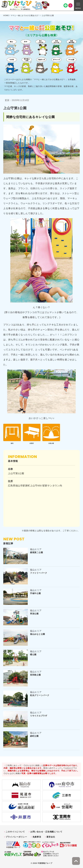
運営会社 (51, 837)
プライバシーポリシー (16, 837)
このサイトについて (15, 832)
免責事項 (37, 837)
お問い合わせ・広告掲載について (46, 832)
